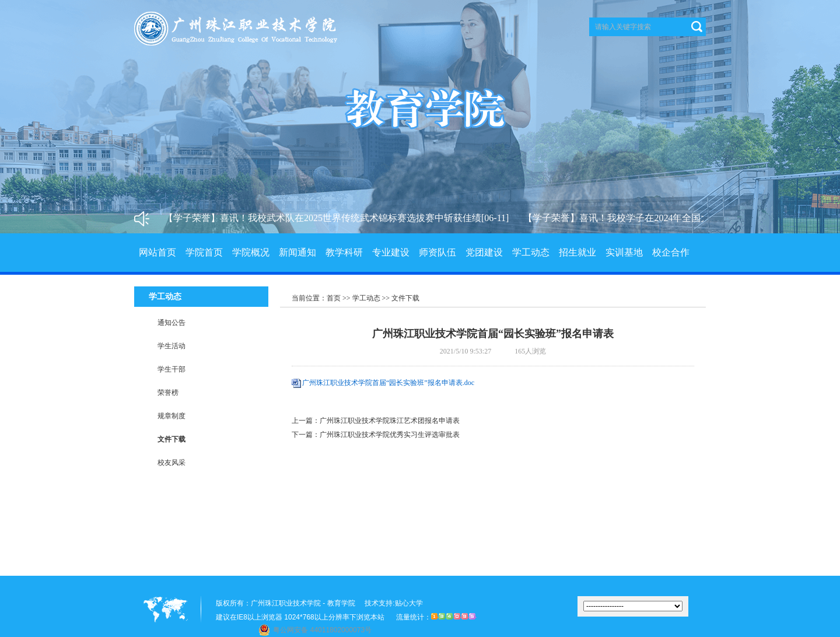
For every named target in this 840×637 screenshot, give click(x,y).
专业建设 (391, 252)
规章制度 (171, 416)
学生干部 (171, 369)
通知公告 (171, 323)
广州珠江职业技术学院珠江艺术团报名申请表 (390, 421)
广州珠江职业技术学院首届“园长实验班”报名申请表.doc (388, 383)
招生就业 (577, 252)
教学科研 (344, 252)
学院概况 (251, 252)
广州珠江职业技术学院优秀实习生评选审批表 (390, 435)
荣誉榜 (168, 393)
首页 (334, 298)
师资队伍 (437, 252)
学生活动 (171, 346)
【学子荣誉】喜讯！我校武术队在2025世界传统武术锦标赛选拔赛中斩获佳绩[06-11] (338, 218)
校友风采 (171, 463)
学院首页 (204, 252)
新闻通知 (297, 252)
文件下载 (171, 439)
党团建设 (484, 252)
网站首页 (157, 252)
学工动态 (531, 252)
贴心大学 (409, 603)
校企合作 (671, 252)
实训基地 (624, 252)
